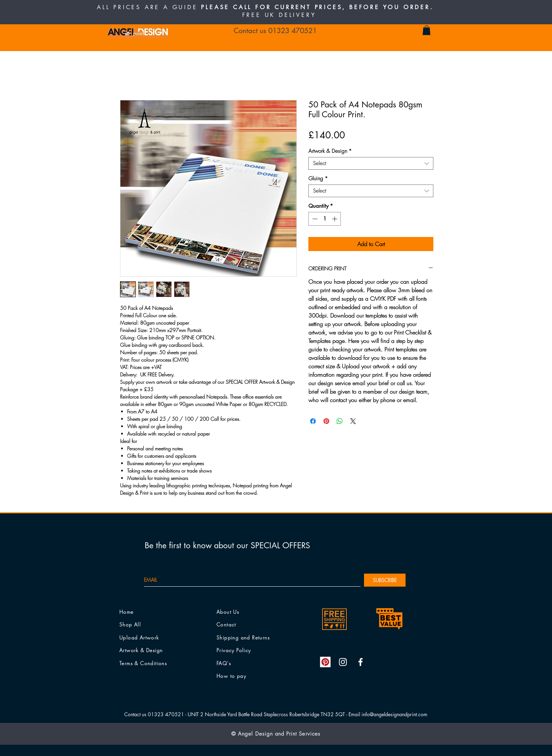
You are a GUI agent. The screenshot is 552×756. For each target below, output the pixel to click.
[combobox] (371, 163)
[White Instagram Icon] (343, 662)
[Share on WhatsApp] (340, 421)
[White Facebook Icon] (360, 662)
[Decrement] (314, 219)
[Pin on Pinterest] (326, 421)
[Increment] (335, 219)
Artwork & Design (330, 151)
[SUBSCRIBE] (385, 580)
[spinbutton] (325, 219)
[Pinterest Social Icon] (325, 662)
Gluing (318, 179)
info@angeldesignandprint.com (394, 714)
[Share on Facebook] (313, 421)
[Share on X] (353, 421)
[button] (426, 30)
